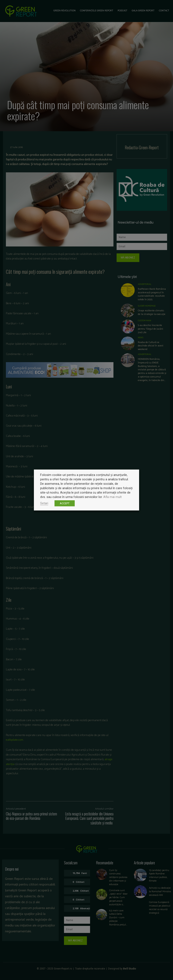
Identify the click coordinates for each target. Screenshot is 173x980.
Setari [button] (44, 503)
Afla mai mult (112, 497)
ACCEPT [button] (65, 503)
